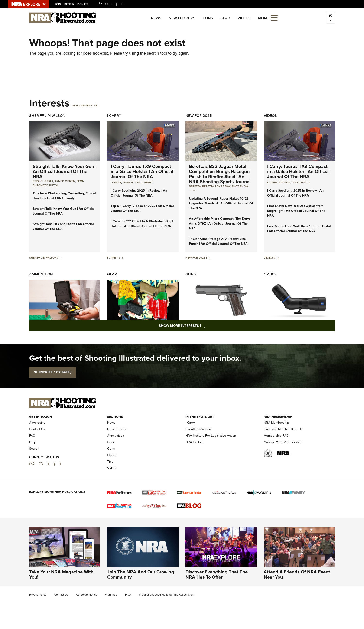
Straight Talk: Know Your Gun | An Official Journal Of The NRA (65, 171)
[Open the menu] (274, 18)
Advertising (37, 423)
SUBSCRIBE (53, 372)
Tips (110, 462)
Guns (208, 18)
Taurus (128, 183)
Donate (83, 4)
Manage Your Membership (283, 442)
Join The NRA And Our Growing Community (141, 574)
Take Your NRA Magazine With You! (61, 574)
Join (58, 4)
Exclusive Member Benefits (283, 429)
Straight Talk (43, 181)
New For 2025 (182, 18)
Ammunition (41, 274)
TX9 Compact (144, 183)
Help (33, 442)
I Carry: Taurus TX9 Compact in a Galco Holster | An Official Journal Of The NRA (142, 171)
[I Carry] (121, 258)
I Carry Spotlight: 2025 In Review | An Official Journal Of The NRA (139, 193)
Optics (270, 274)
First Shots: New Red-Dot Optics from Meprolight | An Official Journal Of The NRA (296, 211)
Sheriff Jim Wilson (47, 116)
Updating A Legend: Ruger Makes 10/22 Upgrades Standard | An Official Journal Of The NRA (221, 203)
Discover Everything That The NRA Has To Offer (217, 574)
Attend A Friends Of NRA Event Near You (297, 574)
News (156, 18)
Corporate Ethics (87, 595)
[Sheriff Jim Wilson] (60, 258)
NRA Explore (195, 442)
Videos (244, 18)
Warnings (111, 595)
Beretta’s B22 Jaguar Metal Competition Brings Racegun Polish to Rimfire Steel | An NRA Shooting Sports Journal (220, 174)
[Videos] (277, 258)
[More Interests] (98, 105)
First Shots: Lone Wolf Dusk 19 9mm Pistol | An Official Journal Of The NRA (299, 228)
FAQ (32, 436)
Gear (225, 18)
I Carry (114, 116)
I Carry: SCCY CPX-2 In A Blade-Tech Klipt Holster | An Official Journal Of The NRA (142, 224)
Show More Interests (207, 326)
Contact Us (37, 429)
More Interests (84, 105)
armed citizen (65, 181)
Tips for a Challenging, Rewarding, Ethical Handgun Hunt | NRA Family (64, 196)
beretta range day (216, 186)
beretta (195, 186)
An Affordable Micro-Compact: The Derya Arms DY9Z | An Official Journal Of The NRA (220, 223)
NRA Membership (276, 423)
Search (34, 449)
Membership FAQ (276, 436)
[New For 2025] (208, 258)
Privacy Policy (38, 595)
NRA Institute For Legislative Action (211, 436)
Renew (69, 4)
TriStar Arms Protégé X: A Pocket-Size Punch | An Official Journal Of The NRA (218, 241)
